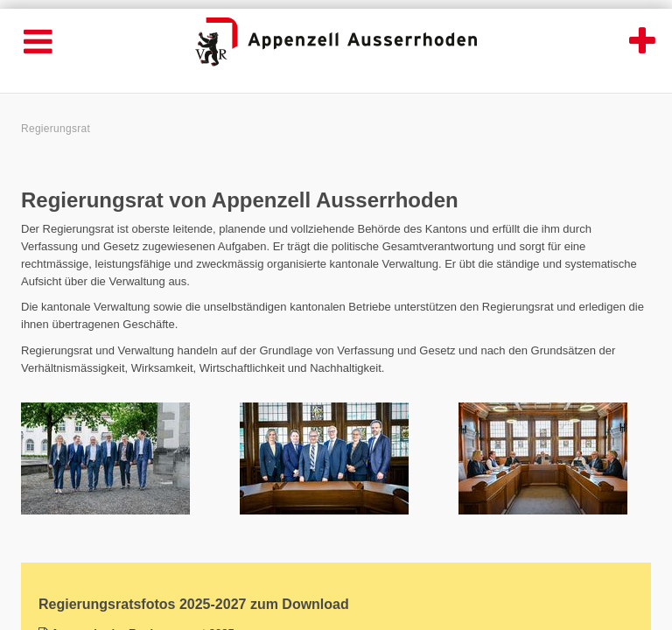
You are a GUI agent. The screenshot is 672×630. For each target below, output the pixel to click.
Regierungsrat (56, 129)
